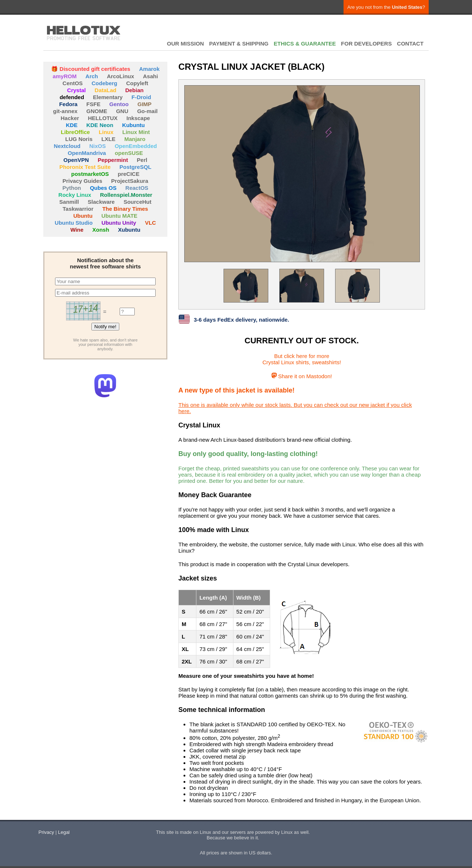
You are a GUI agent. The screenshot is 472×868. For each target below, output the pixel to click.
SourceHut (138, 202)
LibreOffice (75, 132)
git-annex (65, 111)
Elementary (108, 97)
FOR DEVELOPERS (366, 44)
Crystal (77, 90)
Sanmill (69, 202)
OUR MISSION (186, 44)
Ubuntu (83, 216)
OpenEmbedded (136, 146)
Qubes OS (103, 188)
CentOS (72, 83)
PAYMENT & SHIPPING (239, 44)
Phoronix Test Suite (85, 167)
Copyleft (137, 83)
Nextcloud (67, 146)
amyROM (65, 76)
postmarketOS (90, 174)
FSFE (93, 104)
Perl (142, 160)
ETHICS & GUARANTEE (305, 44)
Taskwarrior (78, 209)
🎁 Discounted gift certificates (91, 69)
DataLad (106, 90)
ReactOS (137, 188)
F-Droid (141, 97)
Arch (92, 76)
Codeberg (105, 83)
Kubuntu (134, 125)
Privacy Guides (82, 181)
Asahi (151, 76)
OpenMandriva (87, 153)
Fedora (68, 104)
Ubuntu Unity (119, 223)
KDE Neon (100, 125)
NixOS (97, 146)
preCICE (129, 174)
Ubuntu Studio (74, 223)
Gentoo (119, 104)
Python (72, 188)
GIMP (145, 104)
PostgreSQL (136, 167)
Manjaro (135, 139)
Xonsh (101, 230)
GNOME (97, 111)
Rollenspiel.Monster (126, 195)
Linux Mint (136, 132)
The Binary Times (125, 209)
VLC (150, 223)
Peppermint (113, 160)
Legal (64, 832)
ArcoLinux (120, 76)
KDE (72, 125)
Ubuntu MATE (119, 216)
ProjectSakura (130, 181)
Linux (106, 132)
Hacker (70, 118)
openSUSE (129, 153)
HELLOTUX (84, 33)
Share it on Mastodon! (302, 376)
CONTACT (410, 44)
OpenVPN (76, 160)
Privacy (46, 832)
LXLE (108, 139)
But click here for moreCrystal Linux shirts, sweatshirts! (302, 359)
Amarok (149, 69)
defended (72, 97)
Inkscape (138, 118)
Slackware (101, 202)
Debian (134, 90)
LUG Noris (79, 139)
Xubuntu (129, 230)
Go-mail (148, 111)
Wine (77, 230)
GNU (122, 111)
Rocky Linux (75, 195)
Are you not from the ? (386, 7)
